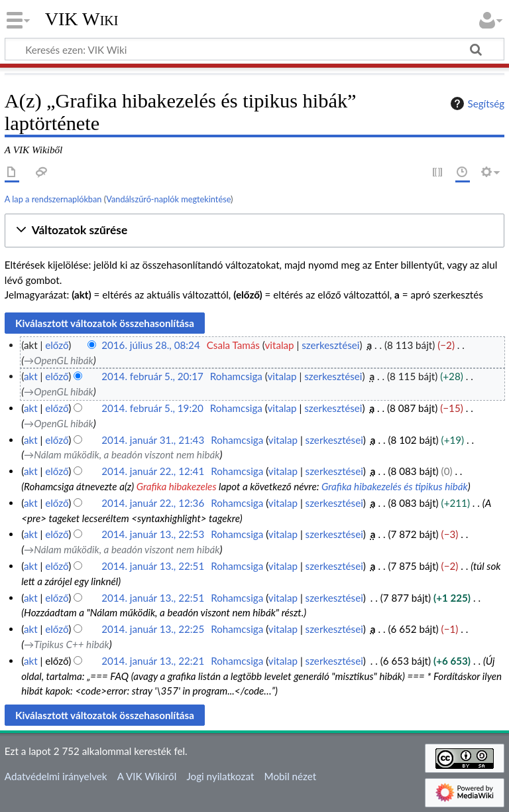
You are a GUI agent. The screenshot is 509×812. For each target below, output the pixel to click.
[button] (254, 231)
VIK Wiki (82, 19)
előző (57, 345)
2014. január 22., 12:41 (153, 471)
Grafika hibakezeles (177, 486)
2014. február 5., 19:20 (152, 408)
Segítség (476, 103)
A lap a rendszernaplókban (53, 199)
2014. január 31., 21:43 (153, 440)
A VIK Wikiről (147, 776)
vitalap (280, 345)
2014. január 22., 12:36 (153, 503)
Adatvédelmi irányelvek (56, 776)
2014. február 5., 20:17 (152, 376)
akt (31, 376)
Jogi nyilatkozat (220, 776)
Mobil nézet (291, 776)
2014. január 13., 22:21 (153, 661)
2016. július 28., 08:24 (151, 345)
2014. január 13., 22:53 (153, 534)
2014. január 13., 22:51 (153, 566)
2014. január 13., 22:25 (153, 629)
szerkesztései (330, 345)
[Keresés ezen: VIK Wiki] (254, 49)
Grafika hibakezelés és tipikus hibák (395, 486)
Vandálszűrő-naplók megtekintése (168, 199)
